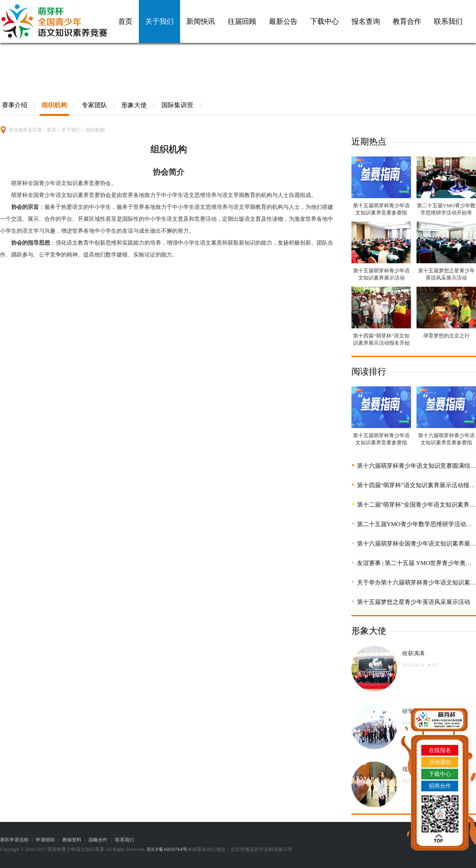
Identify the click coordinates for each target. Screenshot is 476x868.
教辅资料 (72, 840)
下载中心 (324, 21)
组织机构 (54, 105)
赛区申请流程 (14, 840)
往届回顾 (242, 21)
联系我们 (448, 21)
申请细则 (45, 840)
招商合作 (440, 786)
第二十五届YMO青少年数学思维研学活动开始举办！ (446, 213)
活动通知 (440, 762)
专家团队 (94, 105)
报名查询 (366, 21)
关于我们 (159, 21)
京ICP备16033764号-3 (169, 849)
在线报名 (440, 750)
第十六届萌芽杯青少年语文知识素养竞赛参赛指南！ (446, 443)
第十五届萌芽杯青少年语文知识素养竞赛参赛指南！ (381, 213)
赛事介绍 (15, 105)
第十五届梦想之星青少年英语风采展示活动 (414, 602)
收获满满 (413, 653)
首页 (125, 21)
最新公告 (283, 21)
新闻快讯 (201, 21)
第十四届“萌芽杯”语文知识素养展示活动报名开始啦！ (381, 343)
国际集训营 (177, 105)
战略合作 (98, 840)
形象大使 (134, 105)
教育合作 (407, 21)
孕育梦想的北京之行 (446, 336)
